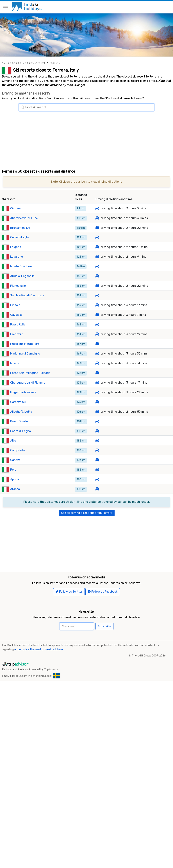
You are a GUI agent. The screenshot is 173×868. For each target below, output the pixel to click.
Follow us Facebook (103, 607)
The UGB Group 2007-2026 (149, 671)
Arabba (15, 497)
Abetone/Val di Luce (24, 225)
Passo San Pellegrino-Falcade (30, 380)
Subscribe (104, 642)
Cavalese (16, 322)
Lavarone (17, 264)
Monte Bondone (21, 274)
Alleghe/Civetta (21, 419)
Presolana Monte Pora (25, 351)
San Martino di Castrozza (27, 303)
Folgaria (16, 254)
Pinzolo (15, 313)
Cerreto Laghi (20, 245)
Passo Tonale (19, 429)
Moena (15, 371)
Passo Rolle (18, 332)
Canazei (16, 467)
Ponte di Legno (21, 438)
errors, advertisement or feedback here (39, 665)
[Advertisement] (86, 141)
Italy (54, 63)
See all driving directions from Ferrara (87, 520)
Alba (13, 448)
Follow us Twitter (69, 607)
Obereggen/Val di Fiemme (28, 390)
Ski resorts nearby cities (24, 63)
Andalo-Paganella (22, 284)
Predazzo (17, 342)
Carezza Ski (18, 409)
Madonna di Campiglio (25, 361)
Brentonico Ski (20, 235)
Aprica (15, 487)
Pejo (13, 477)
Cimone (15, 216)
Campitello (17, 458)
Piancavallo (18, 293)
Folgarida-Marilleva (23, 400)
